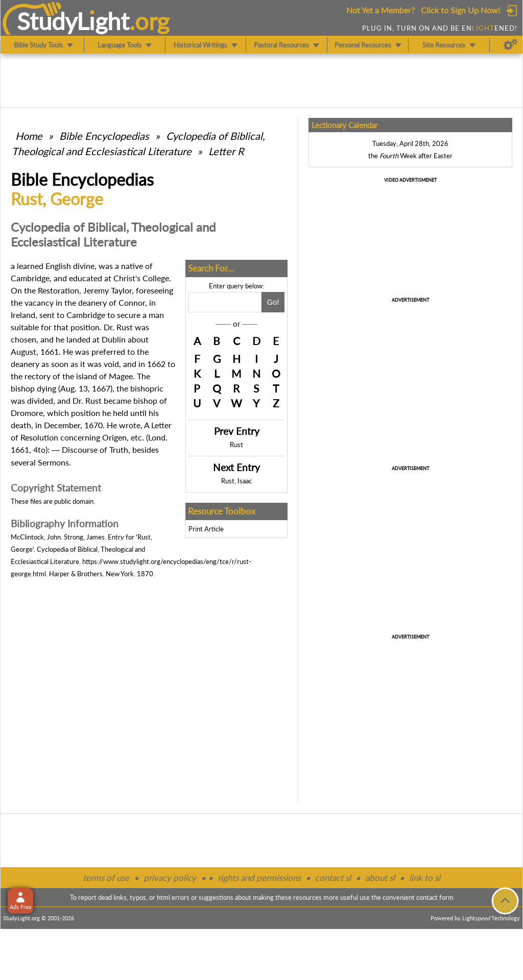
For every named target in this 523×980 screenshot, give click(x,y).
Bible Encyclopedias (104, 136)
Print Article (206, 529)
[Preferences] (510, 45)
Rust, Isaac (236, 481)
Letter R (226, 151)
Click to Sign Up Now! (460, 10)
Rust (236, 445)
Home (29, 136)
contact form (435, 897)
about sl (380, 878)
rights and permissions (259, 878)
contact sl (333, 878)
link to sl (425, 878)
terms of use (106, 878)
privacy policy (170, 878)
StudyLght (73, 21)
